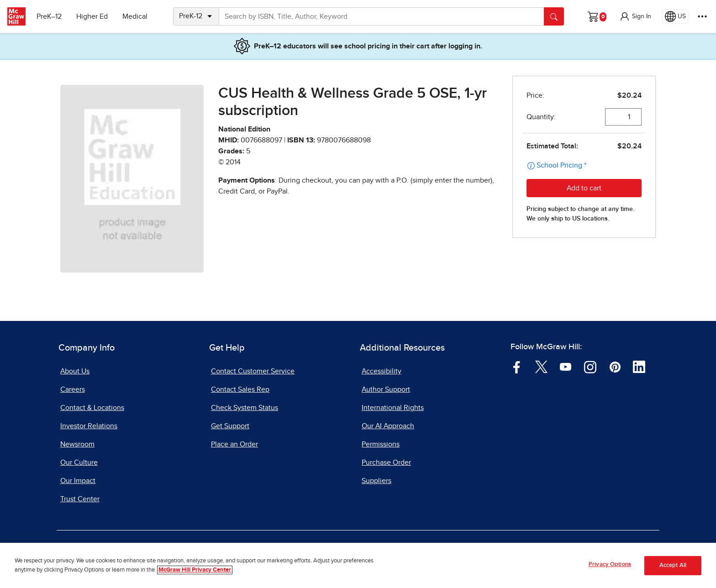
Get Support (230, 426)
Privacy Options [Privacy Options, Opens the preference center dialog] (610, 565)
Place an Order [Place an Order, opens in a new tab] (234, 444)
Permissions (381, 444)
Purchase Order (386, 462)
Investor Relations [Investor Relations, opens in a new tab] (89, 426)
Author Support (386, 389)
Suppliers (376, 481)
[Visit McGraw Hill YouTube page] (566, 367)
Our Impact (78, 481)
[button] (635, 16)
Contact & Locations (92, 408)
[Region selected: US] (675, 16)
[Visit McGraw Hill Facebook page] (517, 367)
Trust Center (80, 499)
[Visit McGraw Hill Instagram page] (590, 367)
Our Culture (79, 462)
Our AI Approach (388, 426)
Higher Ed (92, 16)
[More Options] (702, 16)
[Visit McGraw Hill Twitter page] (541, 367)
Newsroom (77, 444)
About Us (75, 371)
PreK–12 (49, 16)
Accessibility (382, 371)
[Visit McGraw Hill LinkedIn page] (639, 367)
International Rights (393, 408)
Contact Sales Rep (240, 389)
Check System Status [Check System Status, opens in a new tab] (245, 408)
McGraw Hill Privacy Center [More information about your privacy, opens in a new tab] (195, 570)
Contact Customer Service (253, 371)
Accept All (673, 565)
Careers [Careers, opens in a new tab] (73, 389)
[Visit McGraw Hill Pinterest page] (615, 367)
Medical (135, 16)
